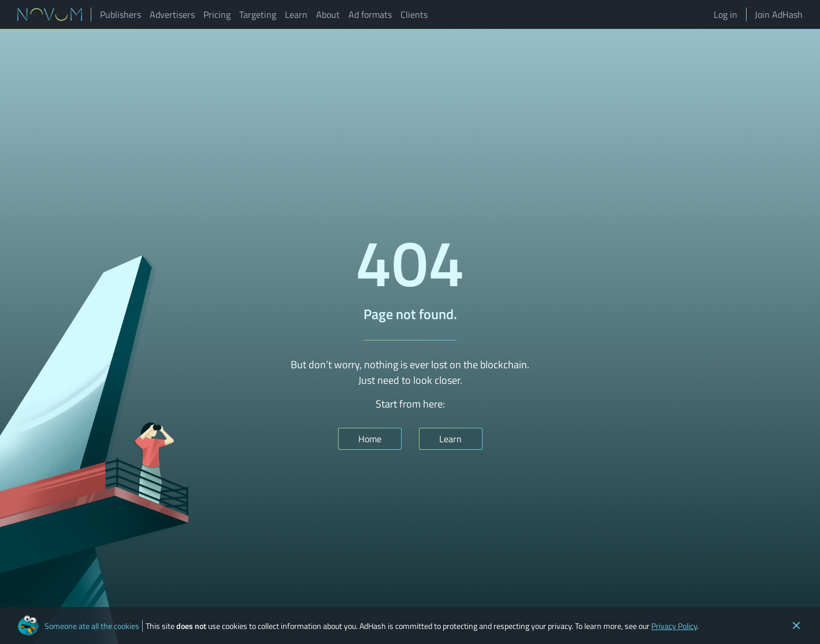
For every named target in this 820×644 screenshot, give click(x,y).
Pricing (217, 14)
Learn (296, 14)
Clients (414, 14)
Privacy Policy (674, 626)
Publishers (120, 14)
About (328, 14)
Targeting (258, 14)
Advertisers (172, 14)
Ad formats (370, 14)
